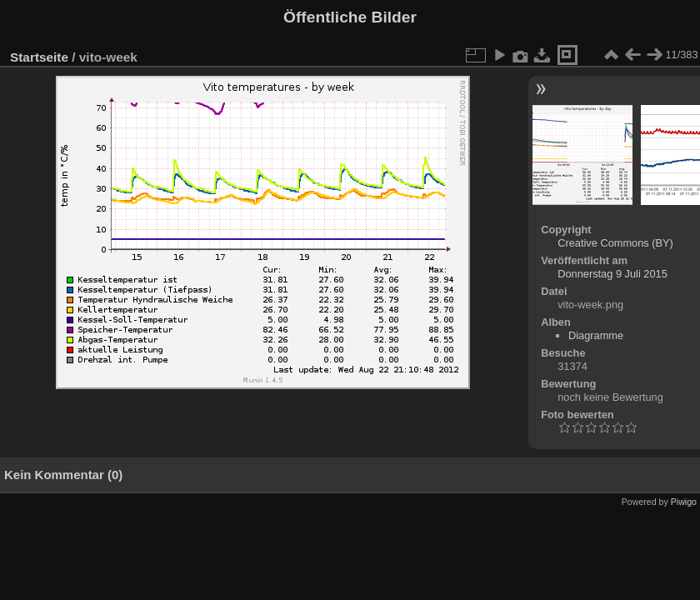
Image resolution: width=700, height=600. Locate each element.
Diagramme (596, 335)
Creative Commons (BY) (615, 243)
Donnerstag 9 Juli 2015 (612, 274)
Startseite (39, 57)
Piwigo (684, 502)
